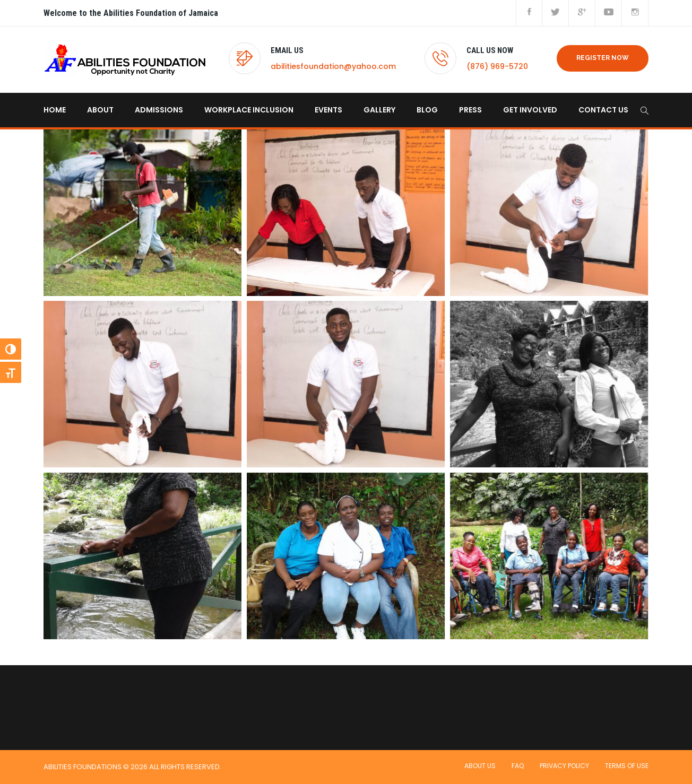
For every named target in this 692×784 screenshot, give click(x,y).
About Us (480, 766)
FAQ (518, 766)
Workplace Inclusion (249, 110)
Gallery (379, 110)
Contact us (603, 110)
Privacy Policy (564, 766)
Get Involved (530, 110)
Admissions (159, 110)
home (55, 110)
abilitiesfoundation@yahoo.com (333, 66)
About (100, 110)
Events (328, 110)
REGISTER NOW (603, 58)
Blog (427, 110)
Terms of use (627, 766)
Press (470, 110)
